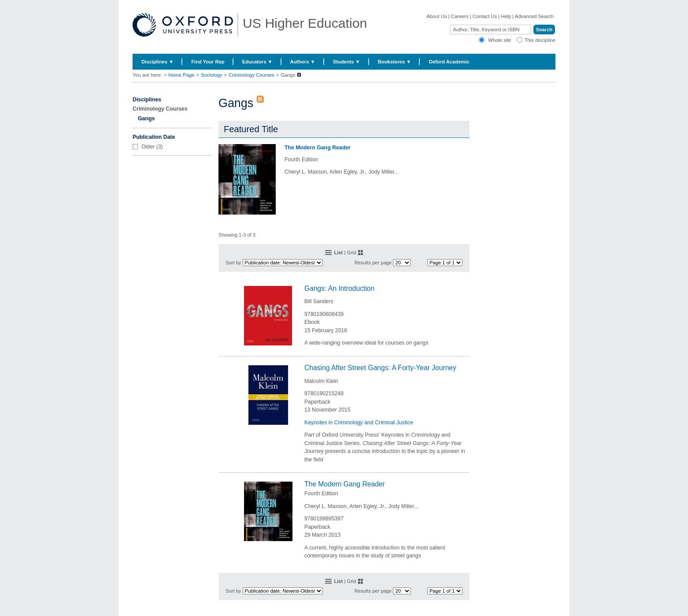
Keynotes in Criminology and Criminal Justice (359, 423)
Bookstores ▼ (395, 62)
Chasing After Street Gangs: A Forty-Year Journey (380, 368)
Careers (460, 16)
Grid (351, 252)
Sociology (212, 75)
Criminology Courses (252, 75)
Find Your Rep (208, 62)
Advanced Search (534, 16)
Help (506, 16)
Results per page (373, 263)
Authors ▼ (303, 62)
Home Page (181, 75)
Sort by (233, 263)
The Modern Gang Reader (318, 148)
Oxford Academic (449, 62)
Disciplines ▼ (157, 62)
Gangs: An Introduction (339, 288)
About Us (437, 16)
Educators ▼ (257, 62)
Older (148, 147)
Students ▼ (347, 62)
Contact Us (485, 16)
